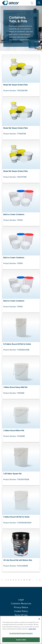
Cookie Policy (21, 611)
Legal (21, 600)
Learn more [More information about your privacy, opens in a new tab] (32, 629)
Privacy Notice (21, 607)
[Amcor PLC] (11, 3)
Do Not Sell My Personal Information (21, 634)
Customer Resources (21, 603)
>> (40, 580)
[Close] (39, 619)
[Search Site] (39, 3)
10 (30, 580)
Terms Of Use (21, 615)
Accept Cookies (21, 640)
